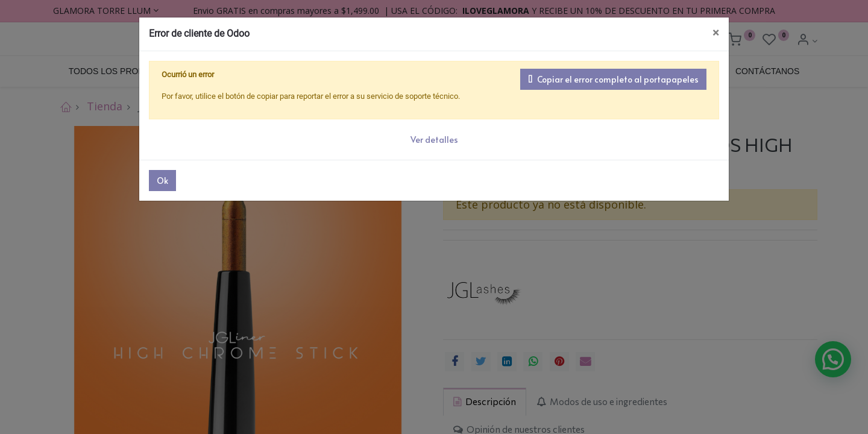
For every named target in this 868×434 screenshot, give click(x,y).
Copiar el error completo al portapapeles (613, 79)
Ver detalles (434, 140)
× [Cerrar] (716, 33)
